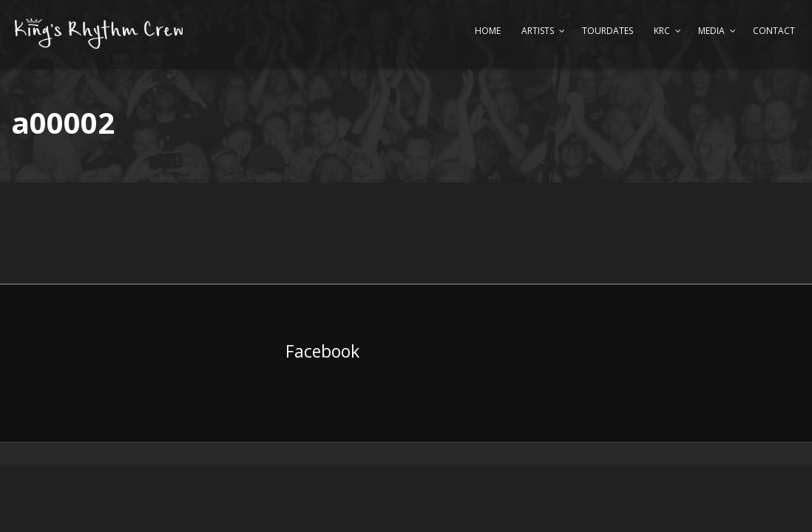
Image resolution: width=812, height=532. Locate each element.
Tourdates (608, 31)
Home (488, 31)
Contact (774, 31)
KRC (662, 31)
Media (711, 31)
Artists (538, 31)
